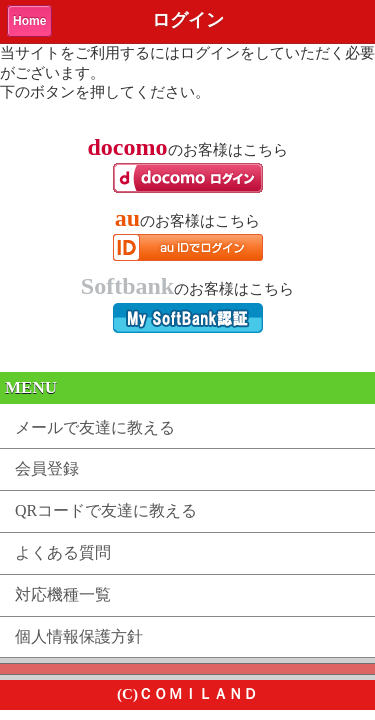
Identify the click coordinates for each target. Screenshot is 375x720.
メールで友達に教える (95, 427)
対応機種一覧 (63, 594)
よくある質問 (63, 552)
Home (29, 21)
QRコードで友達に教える (106, 510)
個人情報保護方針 (79, 636)
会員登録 (47, 468)
